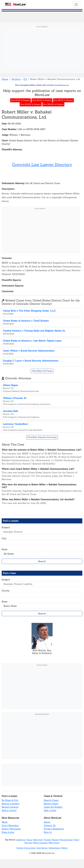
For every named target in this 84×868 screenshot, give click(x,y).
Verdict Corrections (26, 848)
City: (4, 538)
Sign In (48, 832)
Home (5, 79)
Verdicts (16, 79)
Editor (65, 848)
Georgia (28, 843)
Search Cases (51, 800)
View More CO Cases (42, 371)
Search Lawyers (11, 804)
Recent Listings (10, 807)
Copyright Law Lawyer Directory (42, 164)
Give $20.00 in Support (53, 104)
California (21, 840)
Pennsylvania (66, 840)
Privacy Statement (54, 829)
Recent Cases (51, 804)
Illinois (55, 840)
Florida (47, 840)
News (5, 822)
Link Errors (42, 848)
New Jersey (54, 843)
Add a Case (50, 810)
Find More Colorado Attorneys (42, 437)
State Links (8, 832)
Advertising (55, 848)
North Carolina (40, 843)
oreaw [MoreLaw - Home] (15, 4)
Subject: (6, 527)
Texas (29, 840)
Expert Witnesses (11, 829)
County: (6, 591)
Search (42, 561)
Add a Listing (9, 810)
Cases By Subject (53, 807)
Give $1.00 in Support (20, 100)
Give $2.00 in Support (42, 100)
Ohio (76, 840)
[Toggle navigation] (76, 5)
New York (38, 840)
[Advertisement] (42, 49)
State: (5, 549)
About (47, 822)
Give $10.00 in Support (31, 104)
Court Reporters (10, 825)
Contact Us (50, 825)
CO (25, 79)
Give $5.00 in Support (63, 100)
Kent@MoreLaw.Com (62, 85)
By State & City (10, 800)
